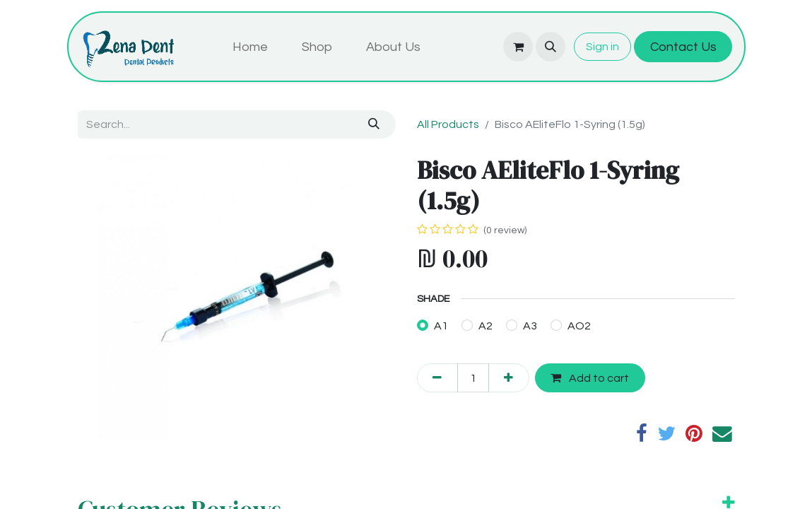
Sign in (602, 47)
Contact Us (683, 47)
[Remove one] (437, 378)
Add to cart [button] (590, 378)
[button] (551, 47)
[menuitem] (250, 47)
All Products (448, 124)
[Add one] (509, 378)
